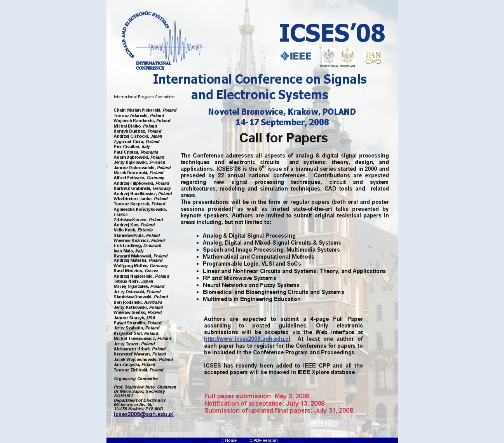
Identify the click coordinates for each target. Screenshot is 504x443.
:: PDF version (263, 440)
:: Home (229, 440)
